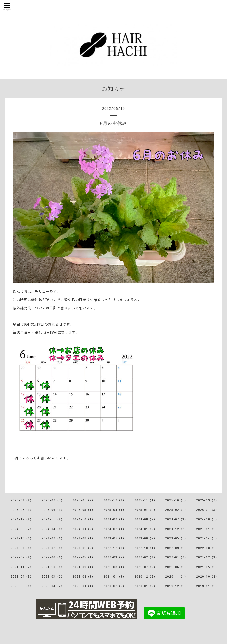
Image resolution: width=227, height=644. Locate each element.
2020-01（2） (146, 586)
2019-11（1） (207, 586)
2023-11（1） (207, 529)
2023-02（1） (53, 548)
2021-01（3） (115, 576)
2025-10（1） (176, 500)
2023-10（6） (22, 538)
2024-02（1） (115, 529)
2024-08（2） (146, 519)
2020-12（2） (146, 576)
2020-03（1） (84, 586)
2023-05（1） (176, 538)
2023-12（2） (176, 529)
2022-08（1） (207, 548)
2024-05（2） (22, 529)
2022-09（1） (176, 548)
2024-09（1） (115, 519)
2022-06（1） (53, 557)
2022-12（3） (115, 548)
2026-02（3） (53, 500)
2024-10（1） (84, 519)
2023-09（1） (53, 538)
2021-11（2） (22, 567)
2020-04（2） (53, 586)
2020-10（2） (207, 576)
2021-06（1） (176, 567)
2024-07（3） (176, 519)
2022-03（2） (115, 557)
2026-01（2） (84, 500)
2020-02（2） (115, 586)
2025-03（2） (146, 510)
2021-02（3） (84, 576)
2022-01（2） (176, 557)
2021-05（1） (207, 567)
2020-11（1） (176, 576)
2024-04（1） (53, 529)
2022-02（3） (146, 557)
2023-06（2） (146, 538)
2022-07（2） (22, 557)
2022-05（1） (84, 557)
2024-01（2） (146, 529)
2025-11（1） (146, 500)
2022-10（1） (146, 548)
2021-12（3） (207, 557)
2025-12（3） (115, 500)
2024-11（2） (53, 519)
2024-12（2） (22, 519)
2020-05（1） (22, 586)
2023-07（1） (115, 538)
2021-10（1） (53, 567)
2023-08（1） (84, 538)
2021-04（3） (22, 576)
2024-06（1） (207, 519)
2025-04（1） (115, 510)
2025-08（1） (22, 510)
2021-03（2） (53, 576)
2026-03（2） (22, 500)
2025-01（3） (207, 510)
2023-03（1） (22, 548)
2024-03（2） (84, 529)
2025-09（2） (207, 500)
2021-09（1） (84, 567)
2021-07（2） (146, 567)
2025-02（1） (176, 510)
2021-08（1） (115, 567)
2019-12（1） (176, 586)
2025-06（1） (53, 510)
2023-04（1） (207, 538)
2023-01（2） (84, 548)
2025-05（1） (84, 510)
